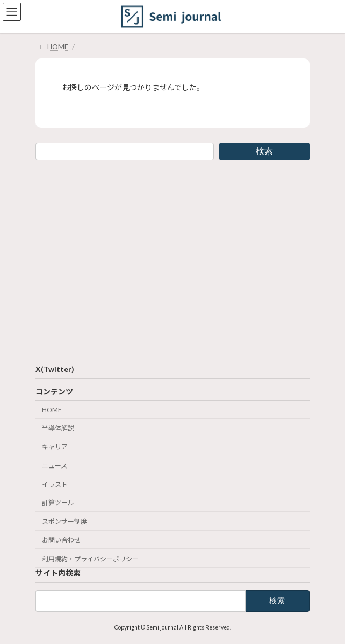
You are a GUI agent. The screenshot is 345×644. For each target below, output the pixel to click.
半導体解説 (58, 428)
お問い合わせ (61, 540)
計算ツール (58, 503)
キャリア (55, 447)
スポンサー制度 (64, 521)
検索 (264, 151)
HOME (52, 409)
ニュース (55, 466)
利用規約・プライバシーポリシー (90, 558)
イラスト (55, 484)
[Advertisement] (172, 251)
